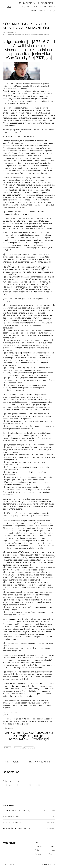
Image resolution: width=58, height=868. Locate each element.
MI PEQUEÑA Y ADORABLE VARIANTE (17, 828)
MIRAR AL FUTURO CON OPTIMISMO (40, 762)
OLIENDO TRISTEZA (12, 762)
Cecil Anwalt (8, 748)
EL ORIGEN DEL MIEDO (12, 822)
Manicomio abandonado (42, 35)
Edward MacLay (29, 748)
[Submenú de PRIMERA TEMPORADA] (35, 3)
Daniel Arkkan (18, 748)
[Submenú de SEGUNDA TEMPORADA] (55, 3)
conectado (23, 785)
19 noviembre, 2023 (49, 811)
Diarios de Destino (29, 35)
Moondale (7, 7)
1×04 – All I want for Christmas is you (13, 35)
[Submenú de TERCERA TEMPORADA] (38, 7)
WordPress (52, 864)
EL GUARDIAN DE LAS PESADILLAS (16, 811)
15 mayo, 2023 (51, 822)
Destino (12, 33)
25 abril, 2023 (51, 828)
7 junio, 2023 (51, 817)
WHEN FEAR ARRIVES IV (12, 817)
